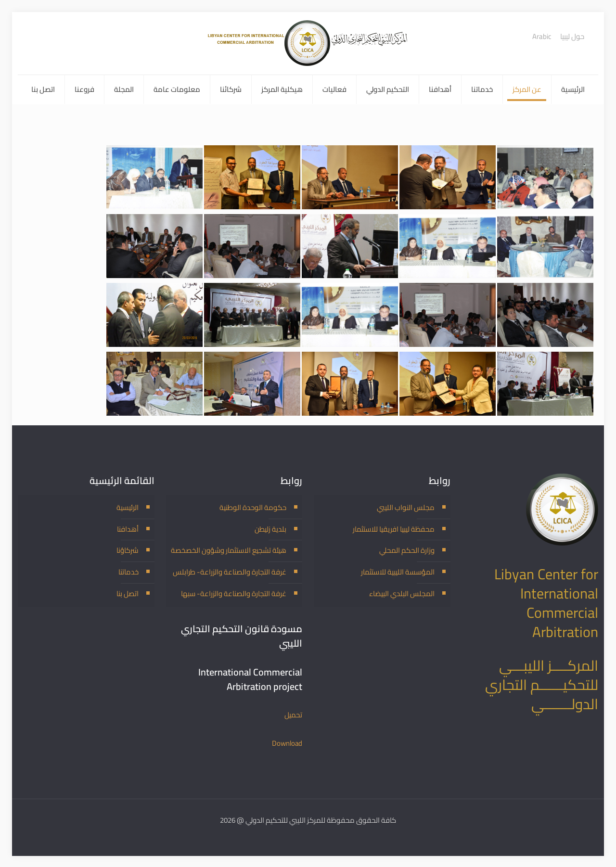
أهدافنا (128, 529)
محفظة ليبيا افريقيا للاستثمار (393, 529)
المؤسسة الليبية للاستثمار (398, 572)
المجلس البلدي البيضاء (402, 593)
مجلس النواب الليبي (406, 507)
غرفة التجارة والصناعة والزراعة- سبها (233, 593)
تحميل (293, 715)
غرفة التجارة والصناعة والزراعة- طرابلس (229, 572)
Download (287, 743)
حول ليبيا (572, 36)
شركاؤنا (128, 550)
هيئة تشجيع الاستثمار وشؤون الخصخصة (229, 550)
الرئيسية (127, 507)
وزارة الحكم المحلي (407, 550)
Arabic (542, 36)
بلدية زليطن (270, 529)
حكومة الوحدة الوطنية (253, 507)
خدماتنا (128, 572)
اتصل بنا (128, 593)
